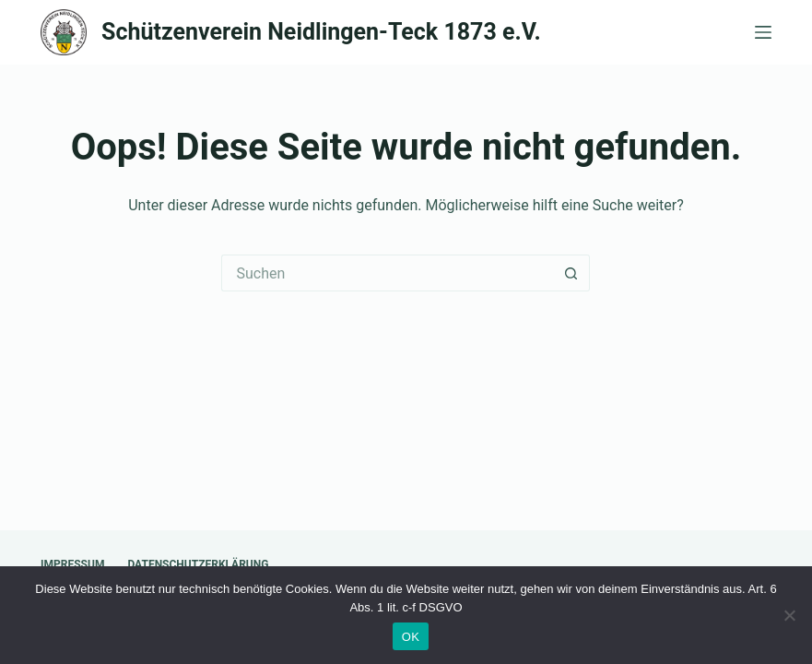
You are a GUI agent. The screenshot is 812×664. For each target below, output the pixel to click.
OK (411, 637)
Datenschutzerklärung (198, 564)
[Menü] (763, 32)
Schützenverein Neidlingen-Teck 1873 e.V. (321, 32)
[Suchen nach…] (387, 273)
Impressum (72, 564)
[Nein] (789, 615)
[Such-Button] (571, 273)
